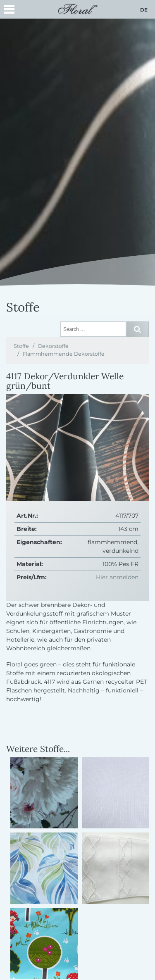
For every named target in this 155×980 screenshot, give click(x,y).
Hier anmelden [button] (117, 577)
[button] (9, 11)
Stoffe (21, 346)
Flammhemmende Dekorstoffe (64, 354)
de (144, 10)
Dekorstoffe (53, 346)
